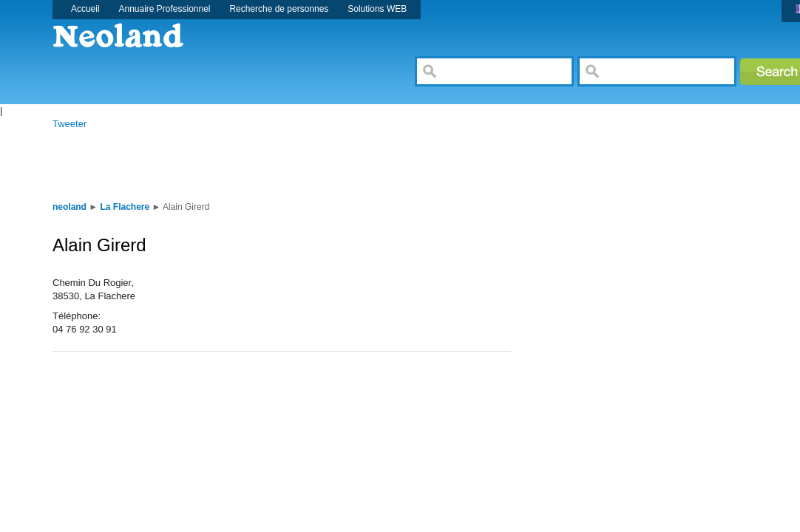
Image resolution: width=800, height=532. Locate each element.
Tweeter (70, 124)
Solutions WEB (377, 9)
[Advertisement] (314, 164)
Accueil (85, 9)
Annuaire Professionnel (165, 9)
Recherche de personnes (279, 9)
